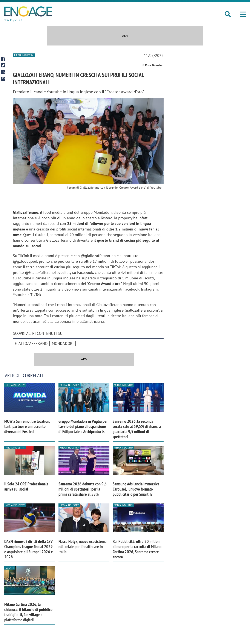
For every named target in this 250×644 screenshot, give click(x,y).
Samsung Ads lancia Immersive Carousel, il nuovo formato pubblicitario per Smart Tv (136, 489)
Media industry (24, 55)
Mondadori (63, 343)
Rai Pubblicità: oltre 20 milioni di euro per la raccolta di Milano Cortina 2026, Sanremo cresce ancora (137, 549)
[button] (243, 14)
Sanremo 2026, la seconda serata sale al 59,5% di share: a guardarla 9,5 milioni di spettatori (137, 429)
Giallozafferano (31, 343)
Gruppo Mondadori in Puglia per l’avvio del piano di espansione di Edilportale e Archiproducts (83, 426)
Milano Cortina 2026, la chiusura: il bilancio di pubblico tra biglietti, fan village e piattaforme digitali (28, 612)
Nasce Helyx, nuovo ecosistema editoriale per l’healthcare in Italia (82, 547)
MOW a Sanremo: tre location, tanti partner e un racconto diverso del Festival (27, 426)
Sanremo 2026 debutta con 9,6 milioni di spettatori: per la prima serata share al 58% (83, 489)
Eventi (10, 568)
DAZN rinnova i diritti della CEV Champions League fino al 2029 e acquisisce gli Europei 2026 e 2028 (29, 549)
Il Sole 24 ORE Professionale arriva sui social (26, 486)
